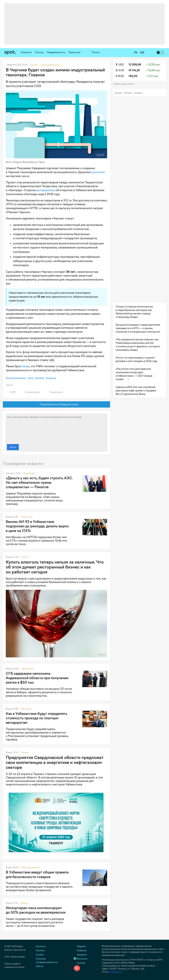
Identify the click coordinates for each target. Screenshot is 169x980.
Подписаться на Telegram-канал (57, 405)
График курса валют (125, 84)
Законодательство (30, 867)
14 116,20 (134, 70)
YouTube (79, 963)
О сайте (40, 955)
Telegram (80, 946)
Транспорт (26, 709)
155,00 (133, 76)
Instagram (80, 955)
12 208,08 (135, 65)
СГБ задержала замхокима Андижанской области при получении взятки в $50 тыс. (37, 678)
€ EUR (120, 70)
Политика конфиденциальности (47, 961)
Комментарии (31, 392)
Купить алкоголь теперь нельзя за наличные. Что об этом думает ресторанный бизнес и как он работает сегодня (55, 567)
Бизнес (25, 557)
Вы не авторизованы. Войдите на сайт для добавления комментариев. (56, 428)
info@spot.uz (116, 972)
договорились (46, 190)
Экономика (27, 669)
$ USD (120, 65)
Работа (40, 966)
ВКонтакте (81, 959)
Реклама (118, 93)
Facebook (80, 951)
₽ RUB (120, 76)
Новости (26, 52)
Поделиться (54, 392)
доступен (99, 172)
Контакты (138, 93)
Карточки (74, 52)
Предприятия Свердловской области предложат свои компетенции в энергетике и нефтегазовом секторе (55, 762)
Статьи (39, 52)
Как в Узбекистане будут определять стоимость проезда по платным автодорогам (36, 718)
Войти (13, 447)
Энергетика (29, 473)
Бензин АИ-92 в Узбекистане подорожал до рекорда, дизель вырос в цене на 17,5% (37, 526)
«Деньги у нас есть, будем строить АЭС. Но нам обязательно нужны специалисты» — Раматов (39, 483)
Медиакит (128, 93)
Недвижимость (56, 52)
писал (25, 366)
